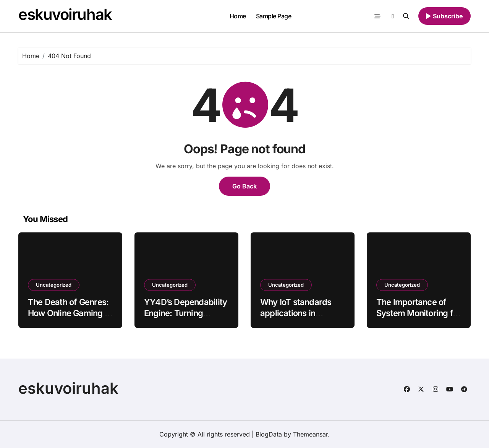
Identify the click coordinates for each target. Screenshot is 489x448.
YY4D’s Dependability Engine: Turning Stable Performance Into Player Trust (185, 318)
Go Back (244, 186)
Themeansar (310, 434)
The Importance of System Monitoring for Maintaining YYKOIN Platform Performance (418, 318)
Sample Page (274, 16)
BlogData (269, 434)
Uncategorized (54, 285)
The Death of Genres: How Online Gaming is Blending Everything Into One (69, 318)
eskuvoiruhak (65, 14)
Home (238, 16)
